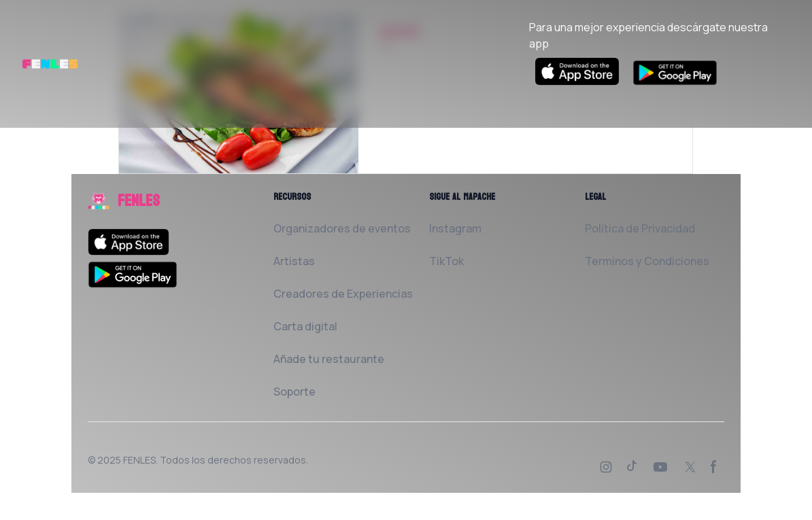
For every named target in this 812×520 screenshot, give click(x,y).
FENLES (139, 460)
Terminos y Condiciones (647, 261)
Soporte (294, 392)
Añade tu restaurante (329, 359)
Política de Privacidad (640, 228)
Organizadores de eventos (342, 228)
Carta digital (305, 326)
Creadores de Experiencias (343, 294)
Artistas (294, 261)
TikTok (446, 261)
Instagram (455, 228)
